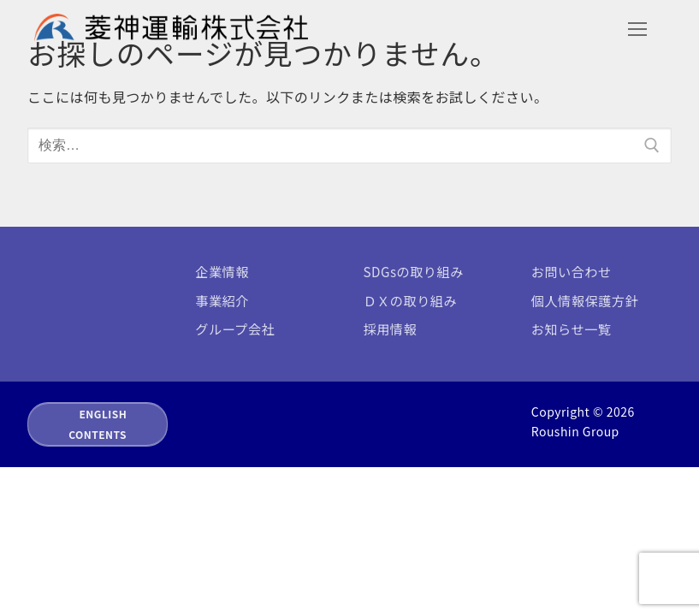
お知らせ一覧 (572, 329)
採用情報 (391, 329)
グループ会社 (235, 329)
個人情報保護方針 (585, 300)
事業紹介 (222, 300)
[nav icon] (637, 29)
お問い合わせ (572, 271)
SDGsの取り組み (414, 271)
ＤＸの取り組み (411, 300)
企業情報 (222, 271)
